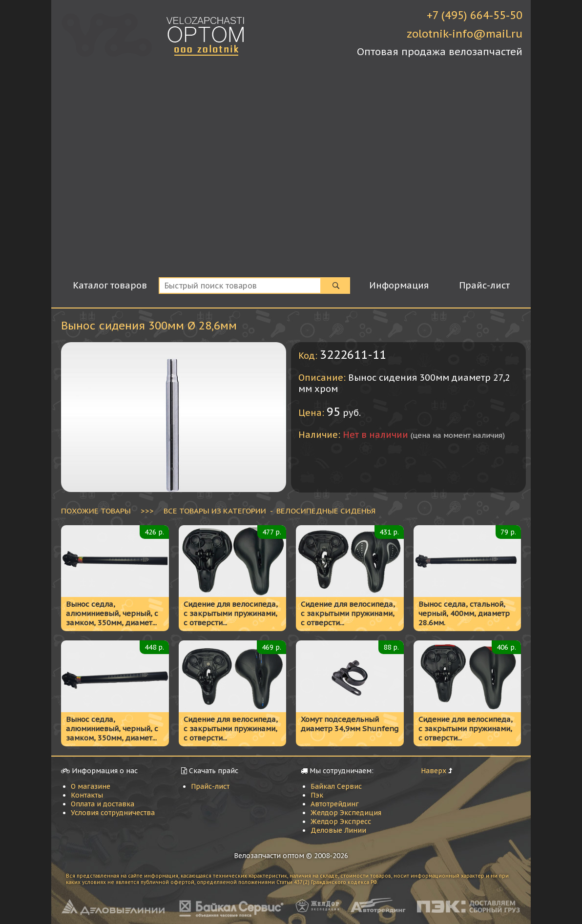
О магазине (91, 786)
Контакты (87, 795)
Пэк (317, 795)
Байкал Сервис (336, 786)
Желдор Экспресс (341, 821)
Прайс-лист (210, 786)
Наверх (434, 771)
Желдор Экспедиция (346, 813)
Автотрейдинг (335, 804)
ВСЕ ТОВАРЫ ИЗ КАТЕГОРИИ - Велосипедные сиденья (270, 511)
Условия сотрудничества (113, 813)
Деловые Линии (338, 830)
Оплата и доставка (103, 804)
